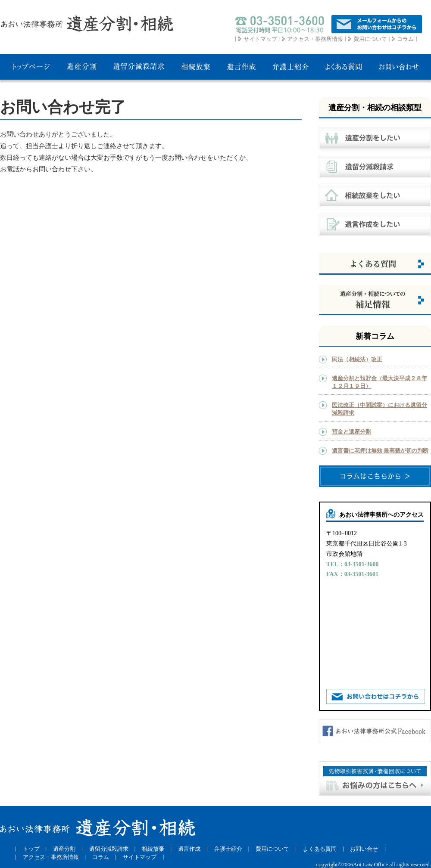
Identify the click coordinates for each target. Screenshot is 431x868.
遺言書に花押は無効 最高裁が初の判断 (380, 451)
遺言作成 (189, 849)
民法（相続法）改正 (357, 359)
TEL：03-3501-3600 (352, 564)
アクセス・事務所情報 (315, 39)
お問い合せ (364, 849)
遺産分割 (64, 849)
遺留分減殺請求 (109, 849)
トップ (31, 849)
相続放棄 (153, 849)
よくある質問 (320, 849)
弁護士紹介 (228, 849)
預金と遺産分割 (351, 432)
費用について (370, 39)
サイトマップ (260, 39)
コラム (405, 39)
